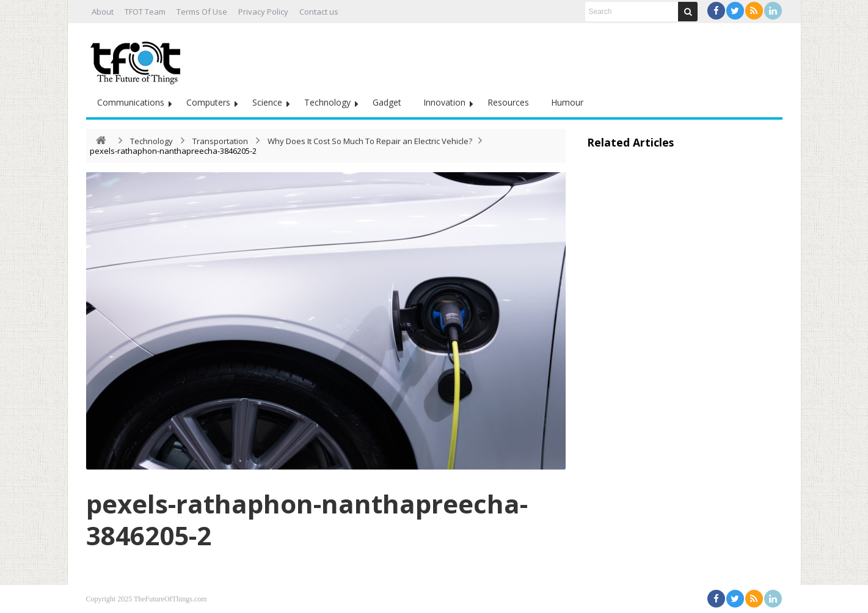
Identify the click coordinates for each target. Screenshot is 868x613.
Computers (208, 102)
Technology (327, 102)
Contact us (319, 12)
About (103, 12)
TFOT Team (145, 12)
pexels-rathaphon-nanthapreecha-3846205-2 (307, 519)
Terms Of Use (202, 12)
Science (267, 102)
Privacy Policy (263, 12)
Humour (567, 102)
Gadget (387, 102)
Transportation (220, 141)
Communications (131, 102)
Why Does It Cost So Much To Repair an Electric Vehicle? (370, 141)
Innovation (444, 102)
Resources (508, 102)
